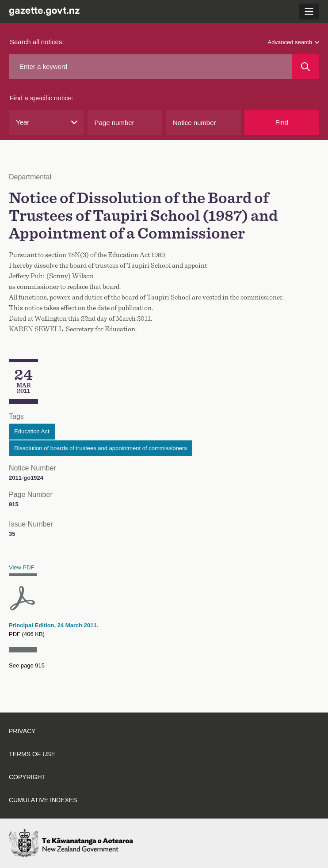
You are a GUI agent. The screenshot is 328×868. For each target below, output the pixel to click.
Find (282, 122)
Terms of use (32, 754)
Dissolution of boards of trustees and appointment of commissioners (101, 448)
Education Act (32, 431)
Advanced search (294, 42)
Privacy (22, 731)
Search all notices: (37, 42)
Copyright (27, 777)
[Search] (306, 67)
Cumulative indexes (43, 800)
